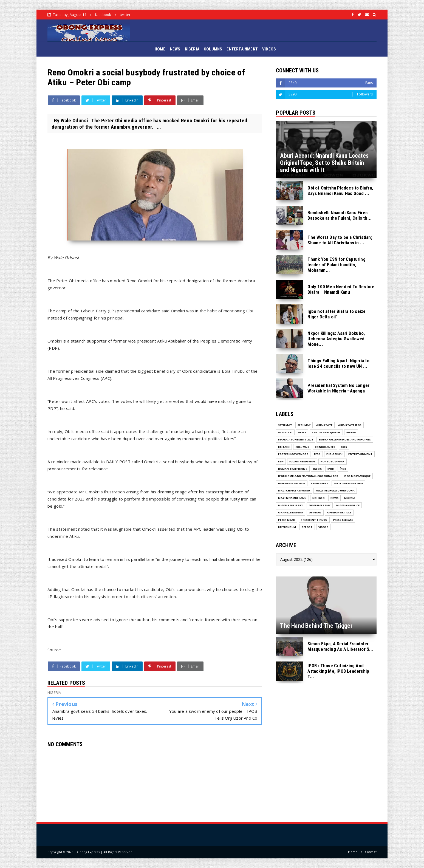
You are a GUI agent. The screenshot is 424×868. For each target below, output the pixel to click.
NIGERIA (192, 49)
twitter (125, 15)
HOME (160, 49)
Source (54, 650)
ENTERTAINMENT (242, 49)
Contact (371, 852)
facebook (103, 15)
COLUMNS (213, 49)
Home (353, 852)
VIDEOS (269, 49)
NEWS (175, 49)
